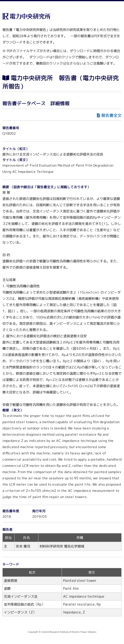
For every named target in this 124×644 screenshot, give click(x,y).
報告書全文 (111, 115)
